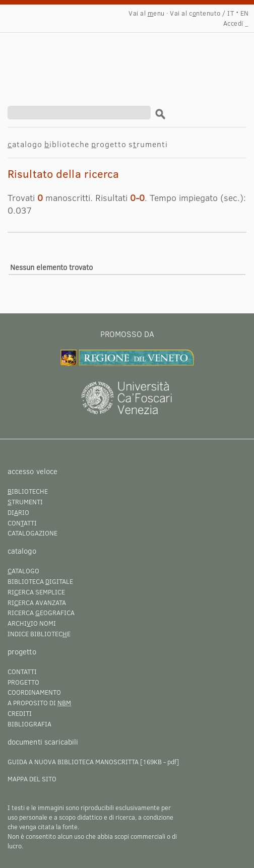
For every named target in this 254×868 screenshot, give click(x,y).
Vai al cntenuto (195, 13)
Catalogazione (33, 533)
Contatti (22, 672)
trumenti (25, 502)
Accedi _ (236, 23)
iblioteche (67, 144)
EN (245, 13)
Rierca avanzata (37, 603)
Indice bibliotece (39, 634)
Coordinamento (34, 692)
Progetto (23, 682)
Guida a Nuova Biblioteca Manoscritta (73, 762)
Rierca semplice (36, 592)
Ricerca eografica (41, 613)
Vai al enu (147, 13)
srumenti (148, 144)
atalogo (25, 144)
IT (231, 13)
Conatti (22, 523)
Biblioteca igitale (40, 581)
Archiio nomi (32, 623)
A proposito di (39, 703)
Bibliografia (29, 724)
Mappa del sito (32, 779)
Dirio (18, 512)
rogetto (109, 144)
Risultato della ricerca (103, 58)
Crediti (20, 713)
